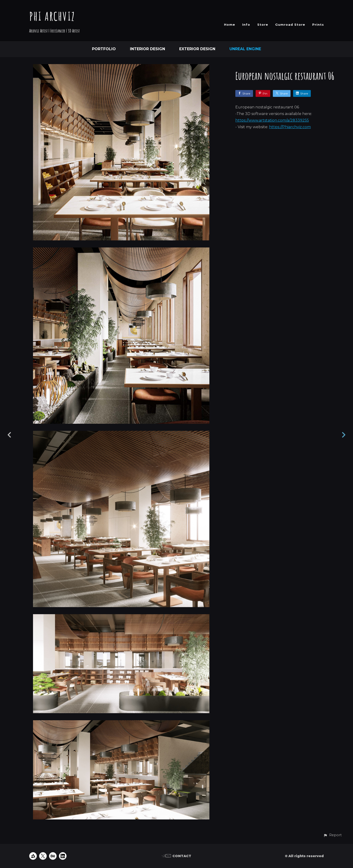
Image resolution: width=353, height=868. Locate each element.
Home (230, 25)
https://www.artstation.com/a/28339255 (272, 120)
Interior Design (147, 49)
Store (263, 25)
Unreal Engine (245, 49)
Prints (318, 25)
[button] (332, 835)
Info (246, 25)
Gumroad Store (290, 25)
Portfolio (104, 49)
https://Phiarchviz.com (290, 127)
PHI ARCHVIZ (52, 16)
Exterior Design (197, 49)
